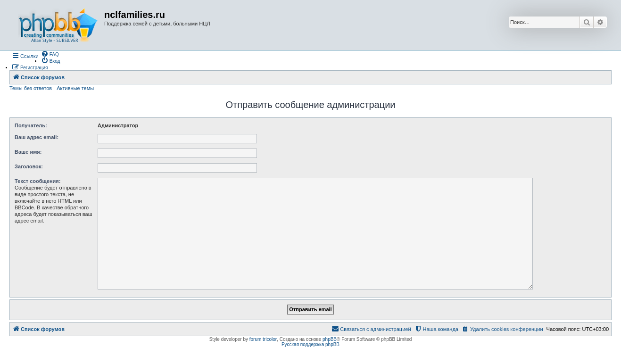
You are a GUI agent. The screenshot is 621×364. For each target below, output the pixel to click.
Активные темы (75, 88)
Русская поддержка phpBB (310, 344)
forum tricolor (263, 339)
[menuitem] (50, 54)
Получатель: (31, 125)
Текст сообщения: (37, 181)
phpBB (330, 339)
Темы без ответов (31, 88)
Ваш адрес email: (37, 137)
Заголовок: (29, 166)
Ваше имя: (28, 152)
